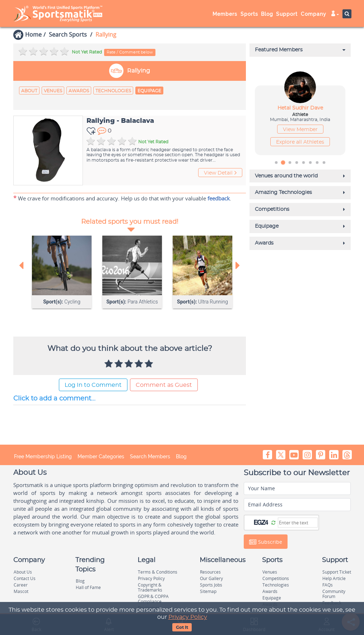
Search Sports (68, 34)
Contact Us (25, 578)
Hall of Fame (88, 587)
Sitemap (208, 591)
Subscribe (266, 542)
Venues (53, 91)
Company (314, 14)
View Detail (220, 173)
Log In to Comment (93, 385)
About (29, 91)
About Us (23, 572)
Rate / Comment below (130, 52)
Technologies (113, 91)
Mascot (21, 591)
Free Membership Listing (43, 457)
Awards (79, 91)
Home (33, 34)
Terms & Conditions (158, 572)
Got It (182, 627)
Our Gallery (211, 578)
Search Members (150, 457)
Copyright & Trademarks (150, 587)
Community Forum (334, 594)
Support (287, 14)
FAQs (328, 585)
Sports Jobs (211, 585)
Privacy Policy (188, 617)
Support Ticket (337, 572)
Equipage (149, 91)
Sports (249, 14)
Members (225, 14)
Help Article (334, 578)
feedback (219, 198)
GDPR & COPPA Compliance (153, 599)
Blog (267, 14)
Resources (210, 572)
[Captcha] (298, 523)
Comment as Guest (164, 385)
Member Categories (101, 457)
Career (21, 585)
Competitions (276, 578)
